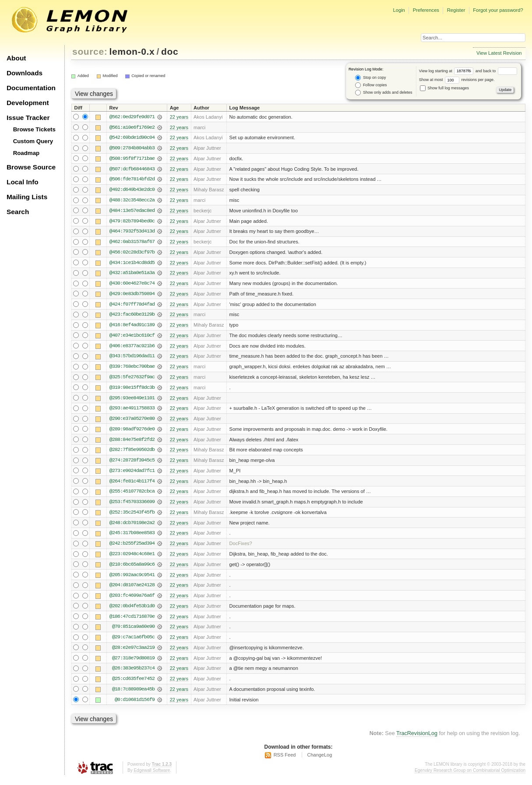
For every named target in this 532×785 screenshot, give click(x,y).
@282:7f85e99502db (132, 453)
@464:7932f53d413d (132, 232)
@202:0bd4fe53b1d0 (132, 611)
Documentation (31, 88)
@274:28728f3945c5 (132, 464)
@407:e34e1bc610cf (132, 338)
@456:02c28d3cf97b (132, 253)
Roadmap (26, 153)
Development (28, 103)
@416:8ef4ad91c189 (132, 327)
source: (90, 51)
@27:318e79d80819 (133, 663)
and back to (496, 71)
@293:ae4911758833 (132, 411)
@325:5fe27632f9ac (132, 380)
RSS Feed (285, 761)
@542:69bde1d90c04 (132, 138)
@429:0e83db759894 (132, 296)
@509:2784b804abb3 (132, 148)
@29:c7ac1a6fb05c (133, 642)
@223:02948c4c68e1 (132, 558)
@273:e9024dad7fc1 (132, 474)
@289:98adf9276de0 (132, 432)
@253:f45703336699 (132, 506)
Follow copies (371, 85)
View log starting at (447, 71)
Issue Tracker (28, 118)
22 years (179, 117)
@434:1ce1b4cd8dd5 (132, 264)
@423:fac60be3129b (132, 317)
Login (399, 10)
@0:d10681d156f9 (135, 705)
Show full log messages (444, 88)
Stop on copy (370, 78)
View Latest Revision (499, 53)
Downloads (25, 73)
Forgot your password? (498, 10)
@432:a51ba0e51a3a (132, 275)
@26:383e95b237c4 (133, 674)
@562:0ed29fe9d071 (132, 117)
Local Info (23, 182)
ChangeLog (319, 761)
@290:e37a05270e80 (132, 422)
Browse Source (31, 167)
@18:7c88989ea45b (133, 695)
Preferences (426, 10)
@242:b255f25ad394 (132, 548)
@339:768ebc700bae (132, 369)
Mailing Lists (27, 197)
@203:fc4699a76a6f (132, 600)
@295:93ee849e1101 (132, 401)
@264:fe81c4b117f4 (132, 485)
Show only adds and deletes (384, 93)
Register (456, 10)
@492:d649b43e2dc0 (132, 190)
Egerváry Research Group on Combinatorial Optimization (470, 776)
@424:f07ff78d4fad (132, 306)
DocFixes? (241, 548)
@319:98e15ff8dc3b (132, 390)
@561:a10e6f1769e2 (132, 127)
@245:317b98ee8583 (132, 537)
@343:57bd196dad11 (132, 359)
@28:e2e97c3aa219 (133, 653)
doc (170, 51)
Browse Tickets (34, 129)
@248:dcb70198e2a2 (132, 527)
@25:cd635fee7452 (133, 684)
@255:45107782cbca (132, 495)
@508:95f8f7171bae (132, 159)
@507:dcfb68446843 (132, 169)
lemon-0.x (132, 51)
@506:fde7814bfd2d (132, 180)
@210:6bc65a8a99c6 (132, 569)
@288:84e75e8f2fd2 (132, 443)
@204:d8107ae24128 (132, 590)
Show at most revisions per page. (457, 80)
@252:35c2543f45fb (132, 516)
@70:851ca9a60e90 (133, 632)
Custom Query (33, 141)
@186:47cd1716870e (132, 621)
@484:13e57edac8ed (132, 211)
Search (18, 212)
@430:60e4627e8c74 (132, 285)
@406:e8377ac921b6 (132, 348)
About (16, 58)
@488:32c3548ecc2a (132, 201)
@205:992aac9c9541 (132, 579)
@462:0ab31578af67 (132, 243)
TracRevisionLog (417, 739)
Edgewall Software (152, 776)
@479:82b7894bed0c (132, 222)
